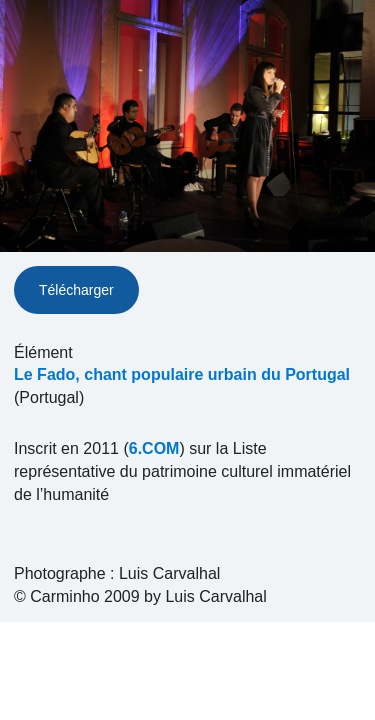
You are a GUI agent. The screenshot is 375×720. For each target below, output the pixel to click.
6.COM (154, 448)
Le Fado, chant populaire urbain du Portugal (182, 374)
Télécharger (76, 290)
